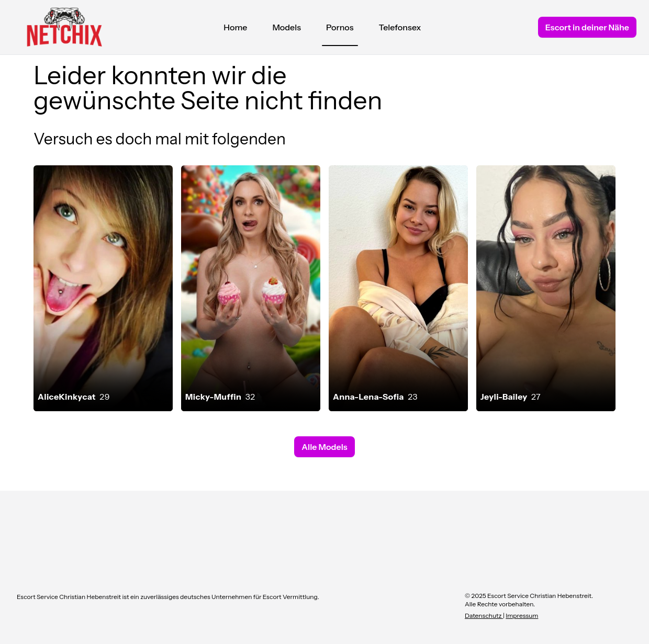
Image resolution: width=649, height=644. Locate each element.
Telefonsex (400, 27)
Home (235, 27)
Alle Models (324, 447)
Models (287, 27)
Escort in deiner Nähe (587, 27)
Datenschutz (484, 615)
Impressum (522, 615)
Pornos (340, 30)
